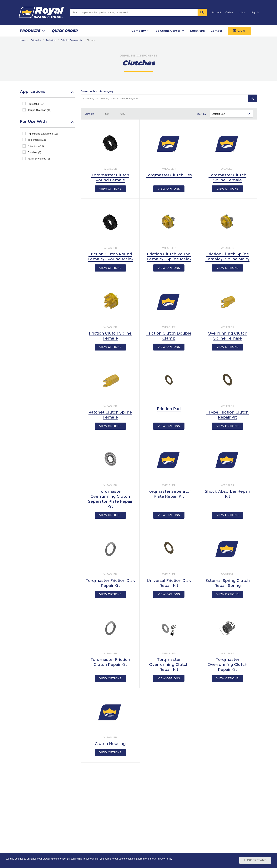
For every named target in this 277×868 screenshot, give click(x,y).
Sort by (202, 114)
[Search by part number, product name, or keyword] (164, 98)
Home (23, 40)
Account (216, 12)
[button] (47, 93)
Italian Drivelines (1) (39, 159)
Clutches (91, 40)
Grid (123, 114)
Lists (242, 12)
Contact (216, 31)
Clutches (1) (34, 152)
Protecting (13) (36, 104)
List (107, 114)
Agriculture (51, 40)
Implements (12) (37, 140)
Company (139, 31)
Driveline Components (71, 40)
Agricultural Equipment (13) (43, 134)
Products (30, 31)
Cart (240, 31)
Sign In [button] (255, 12)
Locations (197, 31)
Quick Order (65, 31)
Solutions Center (168, 31)
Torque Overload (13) (40, 110)
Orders (229, 12)
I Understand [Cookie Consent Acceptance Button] (255, 860)
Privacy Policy (164, 859)
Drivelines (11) (36, 146)
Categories (36, 40)
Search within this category (97, 91)
